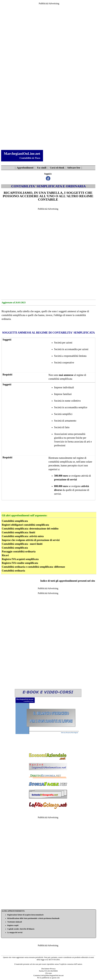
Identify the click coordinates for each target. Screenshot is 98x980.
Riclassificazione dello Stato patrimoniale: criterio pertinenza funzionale (33, 918)
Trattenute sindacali (15, 922)
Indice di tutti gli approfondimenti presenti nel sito (68, 581)
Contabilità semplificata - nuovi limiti (22, 544)
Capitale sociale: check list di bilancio (21, 929)
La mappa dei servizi (15, 932)
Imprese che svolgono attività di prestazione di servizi (31, 540)
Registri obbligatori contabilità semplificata (25, 525)
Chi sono (48, 973)
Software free (74, 168)
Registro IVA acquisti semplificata (20, 559)
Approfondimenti (25, 168)
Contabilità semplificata (15, 521)
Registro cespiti (13, 925)
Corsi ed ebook (57, 168)
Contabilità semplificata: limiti (18, 532)
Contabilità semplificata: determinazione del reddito (30, 529)
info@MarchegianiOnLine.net (53, 975)
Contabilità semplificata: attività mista (23, 536)
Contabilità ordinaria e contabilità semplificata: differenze (33, 567)
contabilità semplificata (13, 315)
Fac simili (42, 168)
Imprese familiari (63, 394)
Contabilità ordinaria (13, 571)
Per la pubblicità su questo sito (48, 978)
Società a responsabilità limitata (70, 356)
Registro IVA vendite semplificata (20, 563)
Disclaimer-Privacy (48, 969)
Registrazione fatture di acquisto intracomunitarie (25, 915)
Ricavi (5, 555)
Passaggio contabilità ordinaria (19, 552)
